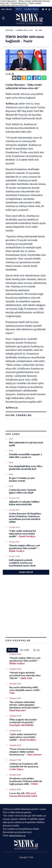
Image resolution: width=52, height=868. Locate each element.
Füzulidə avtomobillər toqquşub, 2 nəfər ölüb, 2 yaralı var (25, 456)
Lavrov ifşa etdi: (23, 795)
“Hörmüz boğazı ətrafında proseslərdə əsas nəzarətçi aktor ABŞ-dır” (25, 675)
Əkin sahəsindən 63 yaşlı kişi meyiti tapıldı (26, 444)
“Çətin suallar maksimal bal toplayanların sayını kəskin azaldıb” (22, 534)
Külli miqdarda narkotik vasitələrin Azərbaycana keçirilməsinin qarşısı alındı (22, 563)
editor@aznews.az (17, 835)
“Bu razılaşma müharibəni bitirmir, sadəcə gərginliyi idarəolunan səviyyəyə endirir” (25, 706)
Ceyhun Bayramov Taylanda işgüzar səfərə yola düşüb (22, 491)
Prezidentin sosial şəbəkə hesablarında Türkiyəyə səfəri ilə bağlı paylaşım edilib (26, 781)
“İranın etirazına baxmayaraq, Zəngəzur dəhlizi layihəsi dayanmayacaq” (26, 752)
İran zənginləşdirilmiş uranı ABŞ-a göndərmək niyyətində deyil (26, 468)
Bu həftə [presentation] (25, 650)
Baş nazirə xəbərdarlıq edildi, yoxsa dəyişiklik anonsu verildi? (25, 690)
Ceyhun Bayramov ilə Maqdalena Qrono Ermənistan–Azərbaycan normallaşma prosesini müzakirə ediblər (25, 518)
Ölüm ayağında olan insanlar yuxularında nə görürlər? (23, 722)
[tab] (12, 650)
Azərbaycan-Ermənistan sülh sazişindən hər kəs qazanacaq (24, 767)
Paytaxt (9, 30)
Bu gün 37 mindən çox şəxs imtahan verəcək (22, 479)
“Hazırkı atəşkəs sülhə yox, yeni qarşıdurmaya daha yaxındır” (24, 548)
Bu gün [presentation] (12, 650)
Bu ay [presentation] (37, 650)
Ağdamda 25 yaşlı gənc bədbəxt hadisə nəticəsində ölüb (24, 503)
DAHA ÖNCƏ (26, 572)
